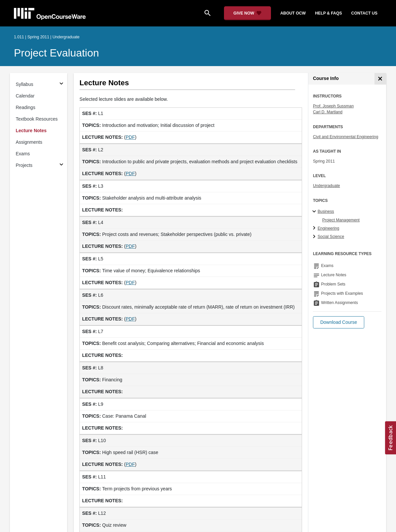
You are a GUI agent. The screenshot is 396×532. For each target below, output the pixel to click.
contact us (364, 13)
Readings (26, 107)
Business (326, 211)
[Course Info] (380, 79)
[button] (339, 322)
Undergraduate (327, 186)
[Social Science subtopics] (315, 237)
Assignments (29, 142)
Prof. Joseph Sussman (333, 106)
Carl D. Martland (328, 112)
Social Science (331, 237)
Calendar (25, 96)
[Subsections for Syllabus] (61, 84)
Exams (23, 154)
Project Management (341, 220)
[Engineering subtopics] (315, 228)
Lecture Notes (31, 131)
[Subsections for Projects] (61, 165)
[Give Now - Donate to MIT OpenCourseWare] (248, 13)
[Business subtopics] (315, 212)
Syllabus (25, 84)
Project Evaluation (56, 53)
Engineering (328, 228)
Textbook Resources (37, 119)
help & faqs (328, 13)
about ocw (293, 13)
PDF (130, 137)
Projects (24, 165)
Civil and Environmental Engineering (346, 137)
